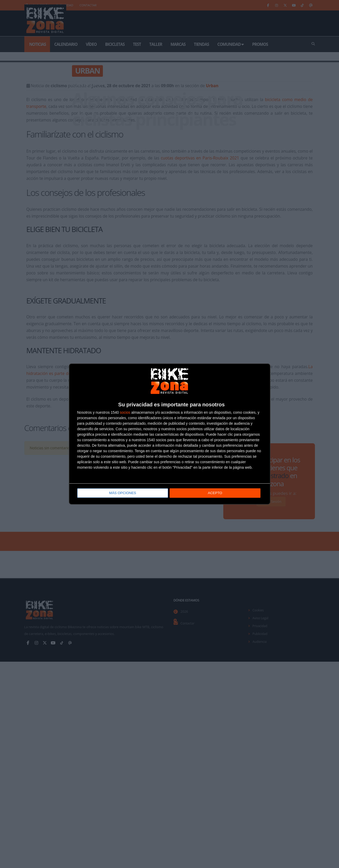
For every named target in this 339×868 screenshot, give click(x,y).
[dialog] (170, 434)
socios (125, 413)
